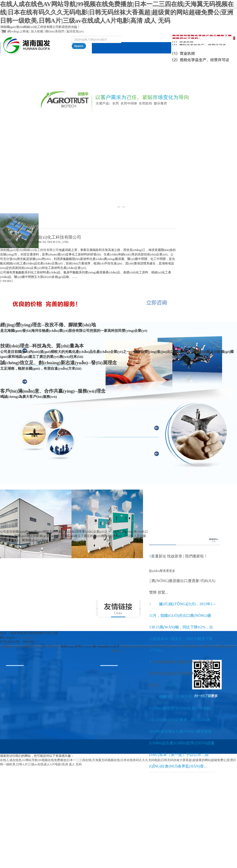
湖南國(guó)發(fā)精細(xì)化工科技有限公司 (29, 250)
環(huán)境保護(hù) (133, 87)
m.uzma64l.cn (27, 638)
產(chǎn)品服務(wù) (75, 87)
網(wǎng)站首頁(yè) (16, 87)
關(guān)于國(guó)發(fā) (45, 87)
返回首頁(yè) (75, 31)
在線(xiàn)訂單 (163, 81)
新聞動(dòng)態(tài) (104, 87)
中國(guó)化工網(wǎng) (136, 646)
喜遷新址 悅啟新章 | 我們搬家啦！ (179, 556)
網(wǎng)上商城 (18, 31)
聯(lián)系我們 (55, 31)
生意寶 (182, 646)
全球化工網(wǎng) (164, 646)
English (222, 81)
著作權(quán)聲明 (199, 646)
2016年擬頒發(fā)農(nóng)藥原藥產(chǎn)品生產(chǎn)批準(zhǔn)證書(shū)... (182, 673)
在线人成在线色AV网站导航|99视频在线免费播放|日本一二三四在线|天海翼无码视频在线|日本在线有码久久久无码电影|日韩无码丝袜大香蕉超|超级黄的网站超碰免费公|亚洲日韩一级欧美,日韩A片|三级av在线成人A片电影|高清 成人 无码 (117, 12)
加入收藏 (37, 31)
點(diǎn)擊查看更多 (162, 532)
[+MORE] (6, 281)
